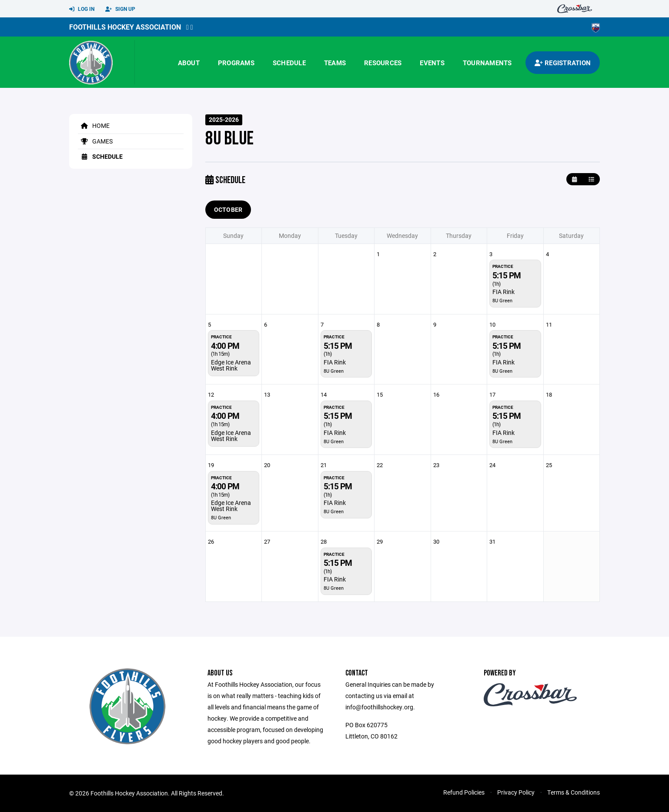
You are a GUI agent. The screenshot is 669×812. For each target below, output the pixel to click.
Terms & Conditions (574, 792)
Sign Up (120, 9)
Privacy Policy (516, 792)
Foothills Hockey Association (125, 27)
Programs (236, 63)
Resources (383, 63)
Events (432, 63)
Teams (335, 63)
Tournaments (487, 63)
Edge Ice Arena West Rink (231, 365)
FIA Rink (503, 292)
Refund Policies (464, 792)
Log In (82, 9)
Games (95, 141)
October (228, 209)
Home (94, 125)
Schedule (289, 63)
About (189, 63)
